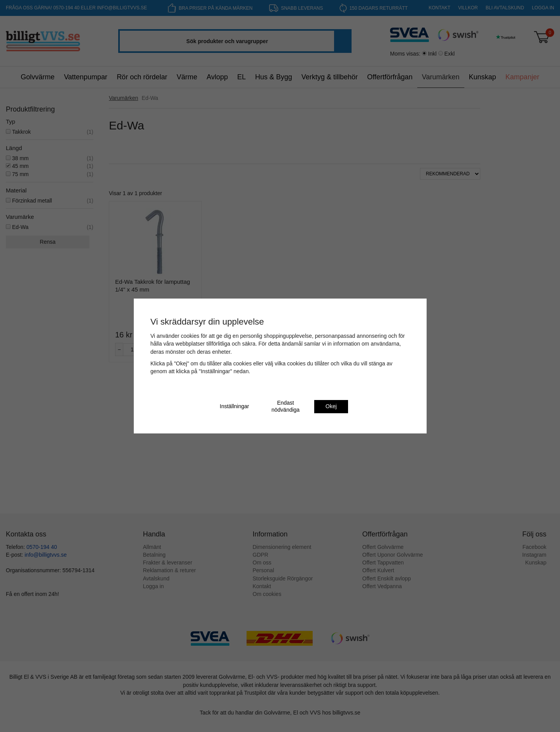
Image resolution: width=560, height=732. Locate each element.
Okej (331, 406)
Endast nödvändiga (285, 406)
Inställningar (234, 406)
